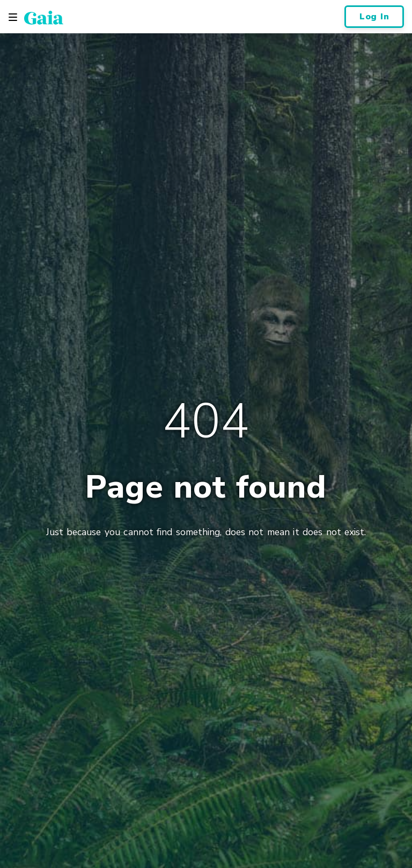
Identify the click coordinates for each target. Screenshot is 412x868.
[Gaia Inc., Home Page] (44, 17)
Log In (374, 17)
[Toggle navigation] (13, 17)
